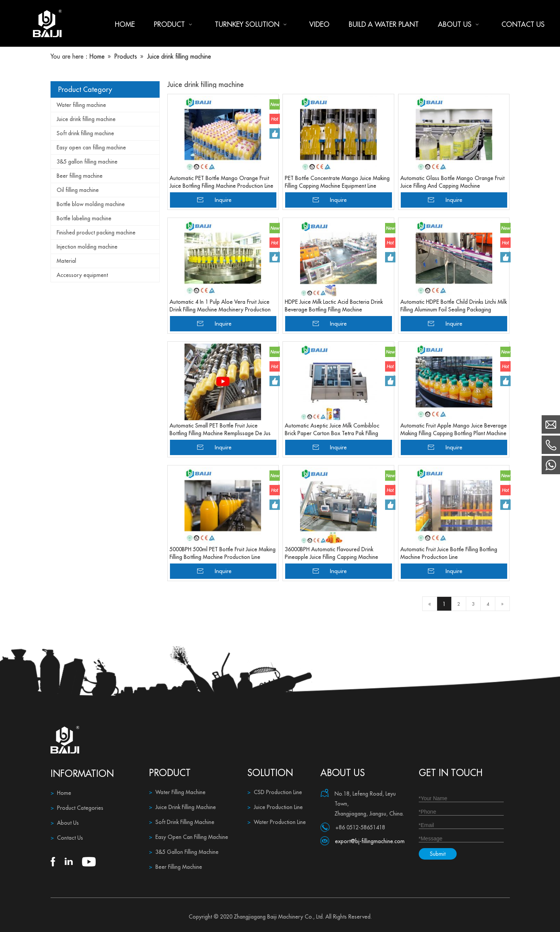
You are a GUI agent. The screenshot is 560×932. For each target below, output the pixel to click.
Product (175, 24)
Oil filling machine (78, 190)
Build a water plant (384, 24)
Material (66, 261)
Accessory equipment (82, 275)
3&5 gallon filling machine (87, 162)
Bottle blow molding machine (91, 204)
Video (319, 24)
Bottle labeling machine (84, 218)
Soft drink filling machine (85, 133)
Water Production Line (277, 822)
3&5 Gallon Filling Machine (184, 852)
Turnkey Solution (252, 24)
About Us (65, 823)
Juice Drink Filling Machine (182, 807)
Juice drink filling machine (86, 119)
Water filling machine (81, 105)
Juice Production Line (275, 807)
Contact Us (67, 838)
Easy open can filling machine (91, 147)
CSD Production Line (275, 792)
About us (460, 24)
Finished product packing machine (96, 233)
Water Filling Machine (177, 792)
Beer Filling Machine (176, 867)
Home (125, 24)
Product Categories (77, 808)
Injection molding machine (87, 247)
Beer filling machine (80, 176)
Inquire (223, 200)
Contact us (523, 24)
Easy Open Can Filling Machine (189, 837)
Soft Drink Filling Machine (182, 822)
